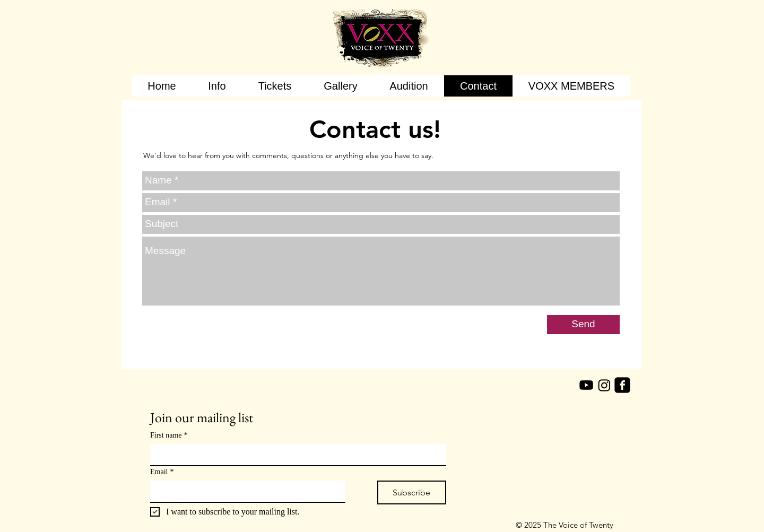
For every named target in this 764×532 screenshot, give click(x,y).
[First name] (295, 455)
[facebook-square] (622, 385)
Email (162, 472)
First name (169, 435)
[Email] (245, 491)
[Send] (583, 325)
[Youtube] (586, 385)
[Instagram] (604, 385)
